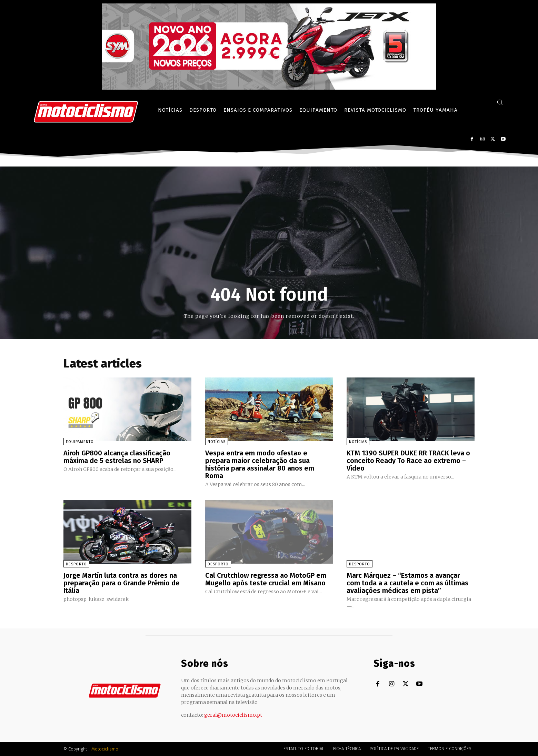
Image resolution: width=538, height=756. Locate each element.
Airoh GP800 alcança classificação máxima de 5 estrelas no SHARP (117, 457)
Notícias (217, 442)
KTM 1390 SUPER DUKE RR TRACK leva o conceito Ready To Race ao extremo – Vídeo (408, 461)
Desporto (76, 564)
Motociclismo (105, 749)
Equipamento (80, 442)
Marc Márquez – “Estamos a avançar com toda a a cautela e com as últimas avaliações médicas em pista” (407, 583)
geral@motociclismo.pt (233, 715)
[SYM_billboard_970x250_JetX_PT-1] (269, 88)
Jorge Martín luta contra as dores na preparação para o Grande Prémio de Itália (122, 583)
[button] (500, 102)
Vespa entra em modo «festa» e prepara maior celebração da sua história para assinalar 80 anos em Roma (260, 464)
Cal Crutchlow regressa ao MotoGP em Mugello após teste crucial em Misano (266, 579)
